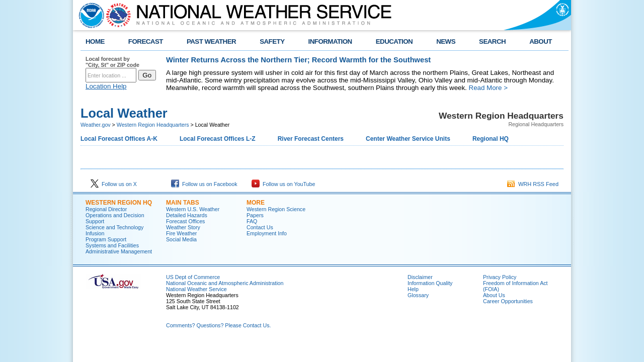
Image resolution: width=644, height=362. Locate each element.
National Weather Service (196, 289)
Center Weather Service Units (408, 139)
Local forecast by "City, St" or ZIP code (112, 62)
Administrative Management (119, 251)
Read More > (488, 88)
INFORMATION (330, 41)
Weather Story (183, 227)
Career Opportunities (508, 301)
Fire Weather (181, 233)
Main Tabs (183, 203)
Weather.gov (96, 125)
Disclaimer (420, 277)
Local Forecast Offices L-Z (218, 139)
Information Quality (430, 283)
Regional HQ (491, 139)
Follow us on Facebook (204, 184)
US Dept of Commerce (193, 277)
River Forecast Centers (311, 139)
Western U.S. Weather (193, 209)
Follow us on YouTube (283, 184)
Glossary (418, 295)
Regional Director (106, 209)
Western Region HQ (119, 203)
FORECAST (146, 41)
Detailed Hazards (187, 215)
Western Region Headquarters (153, 125)
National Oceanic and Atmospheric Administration (225, 283)
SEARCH (492, 41)
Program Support (106, 239)
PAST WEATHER (211, 41)
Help (413, 289)
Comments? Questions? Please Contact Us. (218, 325)
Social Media (181, 239)
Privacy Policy (500, 277)
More (256, 203)
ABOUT (541, 41)
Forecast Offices (185, 221)
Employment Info (267, 233)
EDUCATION (394, 41)
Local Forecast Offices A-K (119, 139)
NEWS (446, 41)
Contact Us (260, 227)
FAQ (252, 221)
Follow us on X (114, 184)
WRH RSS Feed (533, 184)
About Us (494, 295)
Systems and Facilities (112, 245)
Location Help (106, 86)
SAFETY (272, 41)
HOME (95, 41)
